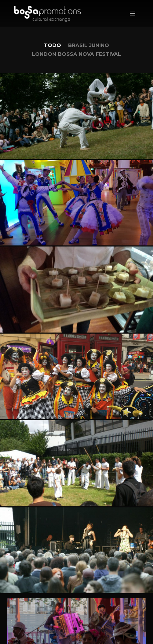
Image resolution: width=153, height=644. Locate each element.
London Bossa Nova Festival (76, 54)
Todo (52, 45)
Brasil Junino (89, 45)
